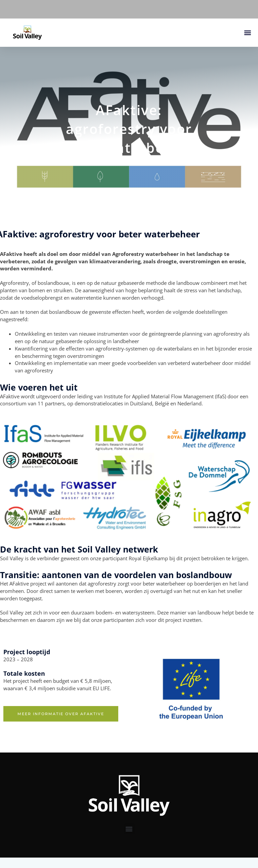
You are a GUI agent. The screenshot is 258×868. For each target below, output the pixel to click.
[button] (247, 33)
